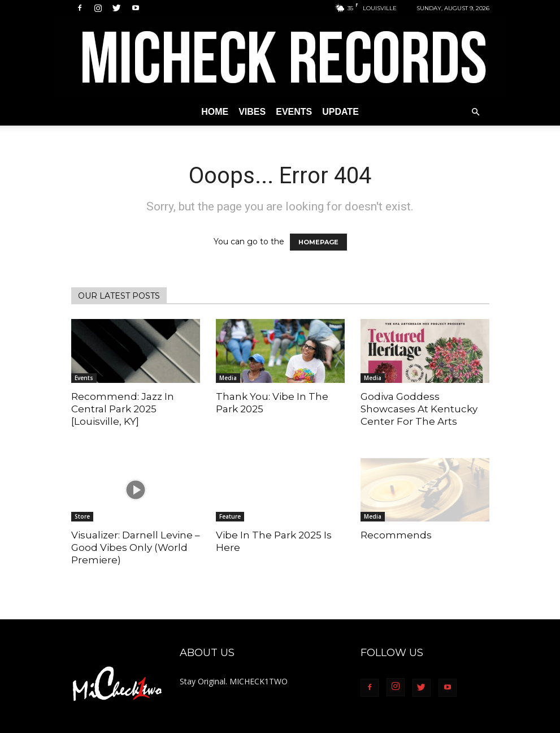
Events (294, 112)
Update (340, 112)
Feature (230, 516)
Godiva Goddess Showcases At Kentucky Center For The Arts (419, 409)
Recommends (396, 535)
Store (82, 516)
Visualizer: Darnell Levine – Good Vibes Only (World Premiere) (136, 547)
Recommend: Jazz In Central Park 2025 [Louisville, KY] (123, 409)
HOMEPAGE (318, 242)
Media (228, 378)
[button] (476, 112)
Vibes (252, 112)
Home (215, 112)
